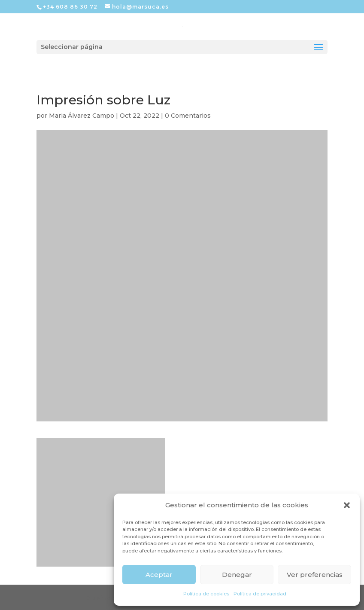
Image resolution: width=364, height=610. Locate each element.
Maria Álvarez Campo (82, 116)
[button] (347, 505)
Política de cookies (206, 594)
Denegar (237, 575)
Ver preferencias (315, 575)
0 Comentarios (188, 116)
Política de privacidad (260, 594)
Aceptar (159, 575)
